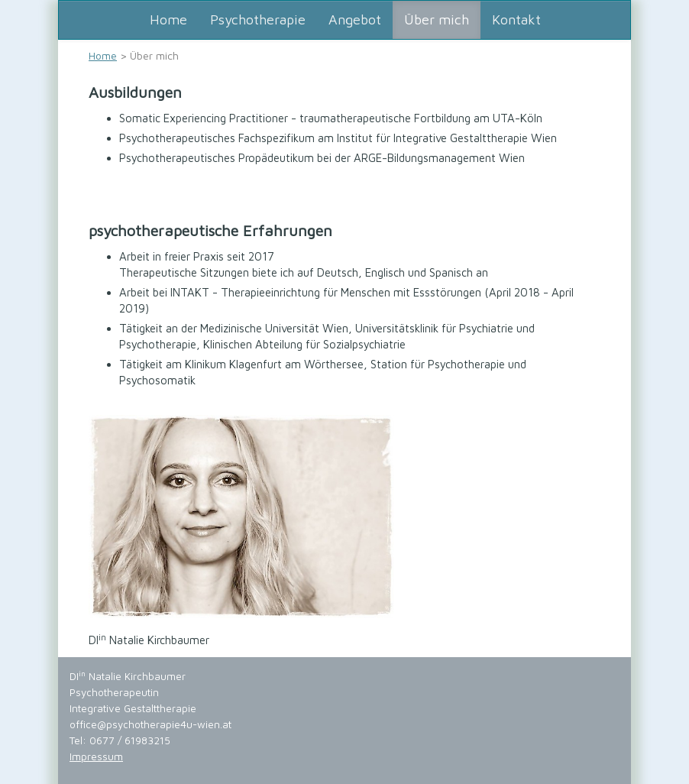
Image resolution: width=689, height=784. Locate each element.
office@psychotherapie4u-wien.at (150, 724)
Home (168, 19)
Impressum (96, 756)
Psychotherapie (258, 19)
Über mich (437, 19)
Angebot (355, 19)
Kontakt (516, 19)
